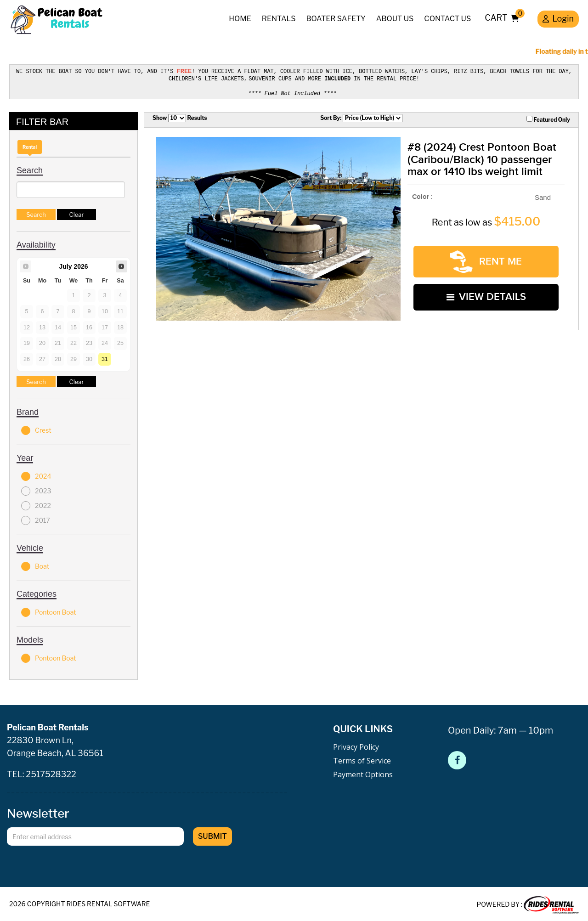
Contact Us (447, 19)
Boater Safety (336, 19)
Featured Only (548, 118)
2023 (36, 490)
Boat (35, 565)
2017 (36, 519)
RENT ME (486, 259)
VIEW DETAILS (486, 293)
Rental (30, 146)
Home (240, 19)
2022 (36, 504)
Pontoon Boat (49, 611)
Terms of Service (362, 759)
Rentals (279, 19)
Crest (36, 429)
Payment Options (363, 773)
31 (105, 357)
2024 (36, 475)
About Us (395, 19)
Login (558, 20)
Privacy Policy (356, 746)
